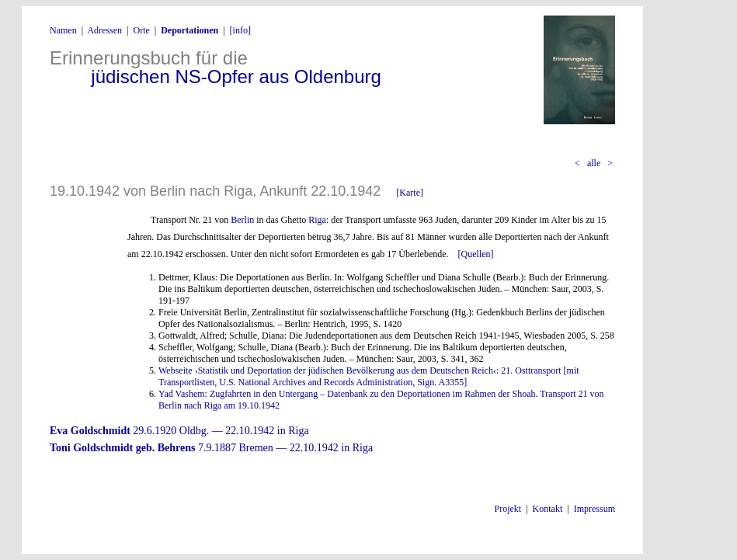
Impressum (594, 509)
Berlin (242, 220)
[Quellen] (476, 254)
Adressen (104, 30)
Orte (141, 30)
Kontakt (548, 509)
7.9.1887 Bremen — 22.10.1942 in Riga (211, 448)
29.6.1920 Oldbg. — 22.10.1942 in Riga (179, 431)
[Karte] (410, 193)
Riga (317, 220)
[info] (240, 30)
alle (594, 163)
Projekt (508, 509)
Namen (63, 30)
